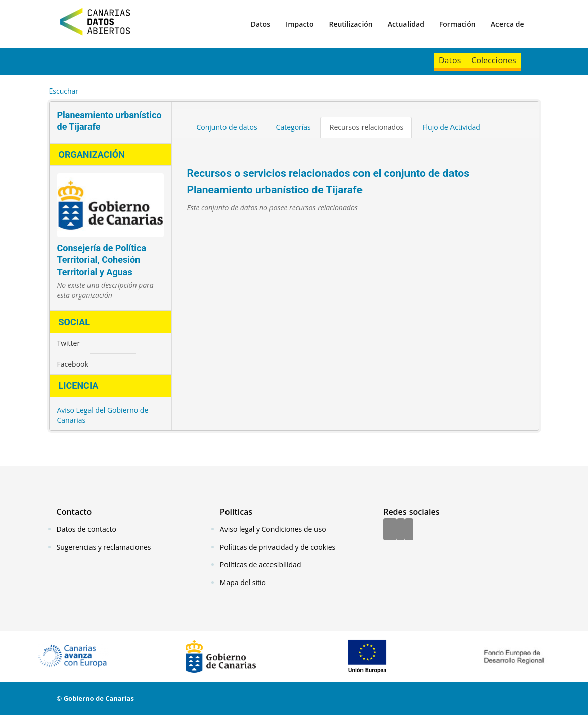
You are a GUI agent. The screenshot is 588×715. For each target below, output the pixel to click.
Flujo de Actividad (451, 127)
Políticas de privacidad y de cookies (278, 547)
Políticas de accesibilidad (261, 565)
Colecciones (493, 60)
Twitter (69, 343)
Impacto (300, 24)
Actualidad (406, 24)
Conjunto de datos (227, 127)
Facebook (73, 364)
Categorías (293, 127)
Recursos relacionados (367, 127)
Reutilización (350, 24)
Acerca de (508, 24)
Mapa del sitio (243, 582)
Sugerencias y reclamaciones (104, 547)
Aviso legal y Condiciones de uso (273, 529)
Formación (458, 24)
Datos (261, 24)
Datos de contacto (86, 529)
